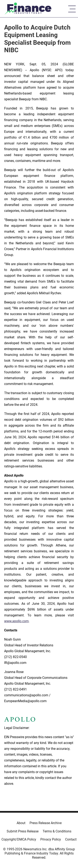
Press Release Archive (46, 823)
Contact (71, 839)
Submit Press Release (23, 831)
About (21, 823)
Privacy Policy (51, 839)
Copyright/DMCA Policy (19, 839)
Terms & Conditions (57, 831)
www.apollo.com (16, 621)
